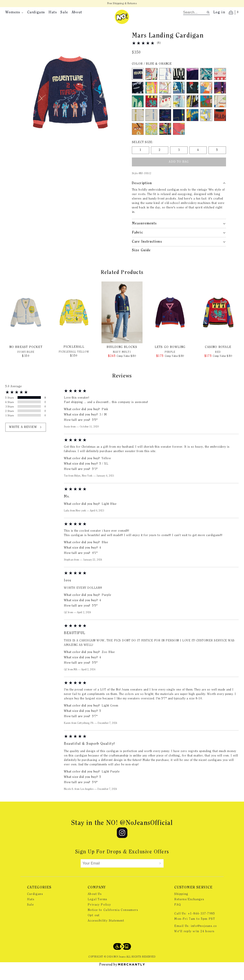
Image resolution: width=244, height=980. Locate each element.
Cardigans (36, 12)
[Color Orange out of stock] (220, 126)
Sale (64, 12)
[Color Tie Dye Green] (206, 85)
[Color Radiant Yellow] (138, 140)
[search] (195, 12)
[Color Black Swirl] (165, 140)
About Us (95, 905)
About (77, 12)
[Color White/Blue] (165, 85)
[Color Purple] (220, 98)
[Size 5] (217, 161)
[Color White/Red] (151, 85)
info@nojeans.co (204, 937)
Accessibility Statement (106, 932)
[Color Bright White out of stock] (165, 98)
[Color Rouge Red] (179, 140)
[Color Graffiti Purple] (192, 112)
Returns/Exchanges (189, 910)
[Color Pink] (220, 85)
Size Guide (141, 261)
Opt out (94, 926)
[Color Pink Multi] (206, 98)
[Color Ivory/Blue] (151, 126)
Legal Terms (97, 910)
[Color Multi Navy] (165, 126)
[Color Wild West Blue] (206, 112)
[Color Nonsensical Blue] (192, 85)
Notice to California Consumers (113, 921)
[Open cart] (234, 12)
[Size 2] (160, 161)
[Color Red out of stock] (151, 112)
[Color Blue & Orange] (138, 85)
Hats (53, 12)
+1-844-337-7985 (201, 924)
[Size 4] (198, 161)
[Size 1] (141, 161)
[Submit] (160, 874)
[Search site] (208, 12)
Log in (219, 12)
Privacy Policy (99, 916)
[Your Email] (119, 874)
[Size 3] (179, 161)
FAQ (178, 916)
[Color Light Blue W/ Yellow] (206, 126)
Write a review (26, 438)
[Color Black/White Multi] (165, 112)
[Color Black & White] (179, 85)
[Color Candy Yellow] (151, 98)
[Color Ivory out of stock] (220, 112)
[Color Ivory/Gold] (138, 126)
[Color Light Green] (179, 98)
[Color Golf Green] (138, 112)
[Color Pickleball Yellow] (151, 140)
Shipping (181, 905)
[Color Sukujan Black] (192, 98)
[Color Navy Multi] (179, 126)
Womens (15, 12)
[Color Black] (138, 98)
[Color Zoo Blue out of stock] (192, 126)
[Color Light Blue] (179, 112)
